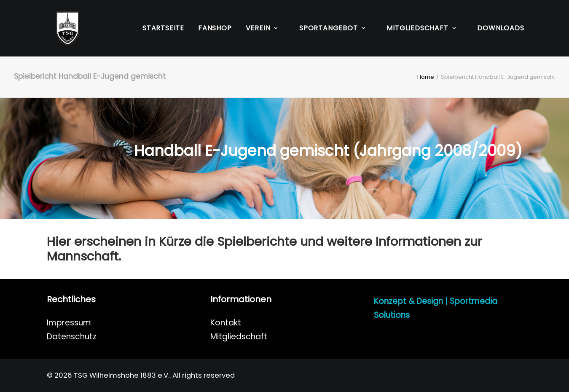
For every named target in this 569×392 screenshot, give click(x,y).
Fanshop (215, 28)
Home (426, 77)
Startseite (163, 28)
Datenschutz (72, 337)
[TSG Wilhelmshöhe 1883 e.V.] (58, 28)
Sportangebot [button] (332, 28)
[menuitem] (163, 28)
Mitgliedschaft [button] (421, 28)
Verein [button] (262, 28)
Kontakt (226, 323)
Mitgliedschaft (239, 337)
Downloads (501, 28)
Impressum (69, 323)
